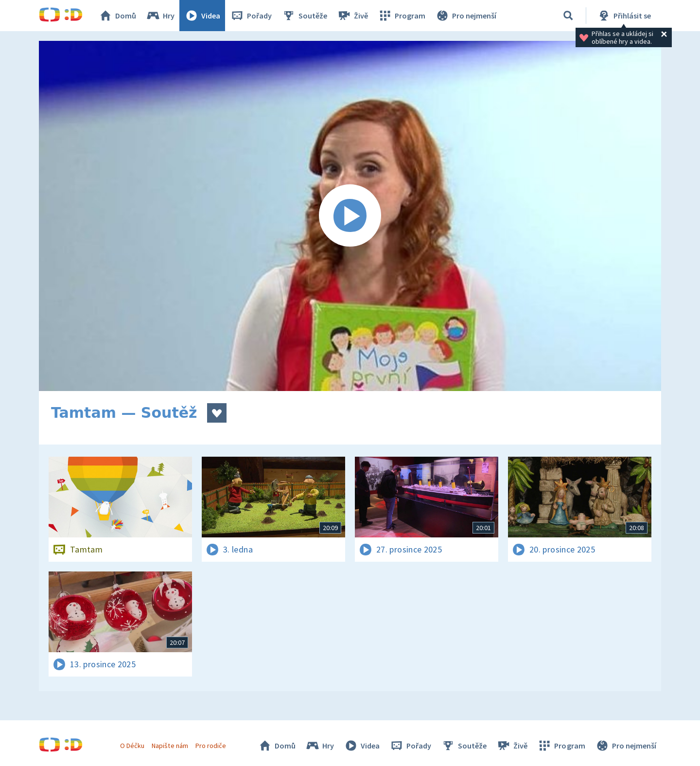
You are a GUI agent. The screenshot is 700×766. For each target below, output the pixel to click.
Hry (160, 16)
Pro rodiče (211, 746)
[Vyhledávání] (568, 16)
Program (402, 16)
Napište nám (170, 746)
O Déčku (132, 746)
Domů (117, 16)
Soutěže (304, 16)
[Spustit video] (350, 216)
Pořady (251, 16)
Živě (352, 16)
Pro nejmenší (466, 16)
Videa (202, 16)
